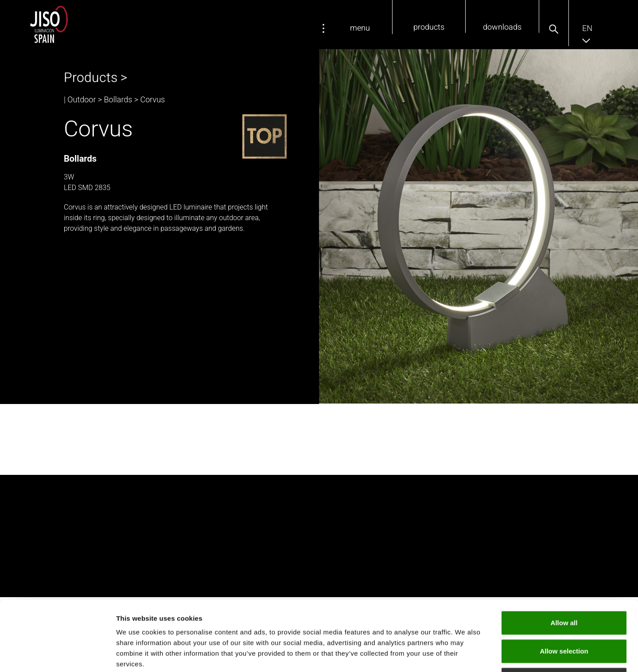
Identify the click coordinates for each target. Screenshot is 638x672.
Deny (564, 614)
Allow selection (564, 585)
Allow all (564, 557)
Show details (465, 655)
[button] (554, 29)
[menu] (323, 28)
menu (360, 28)
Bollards (118, 99)
